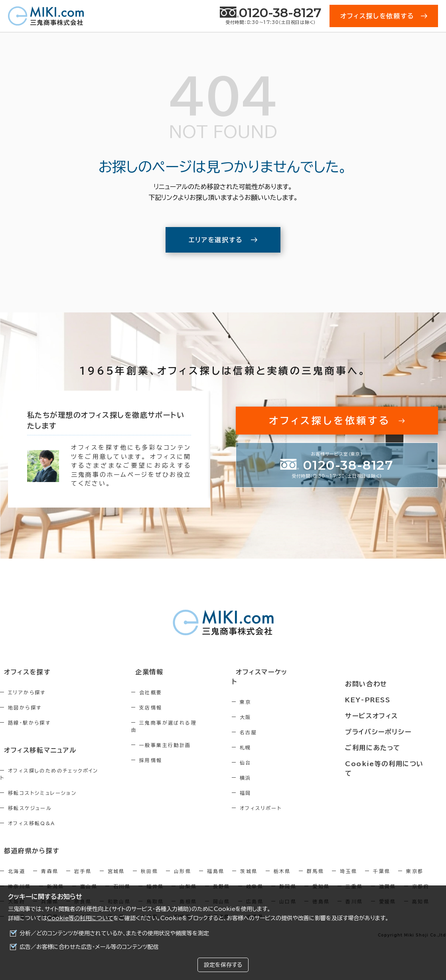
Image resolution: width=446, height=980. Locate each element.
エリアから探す (27, 693)
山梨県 (188, 877)
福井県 (155, 877)
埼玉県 (348, 862)
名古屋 (280, 723)
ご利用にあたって (390, 732)
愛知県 (321, 877)
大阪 (277, 708)
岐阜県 (255, 877)
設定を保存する (223, 965)
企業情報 (161, 673)
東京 (277, 693)
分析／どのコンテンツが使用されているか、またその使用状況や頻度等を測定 (114, 933)
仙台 (277, 753)
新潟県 (56, 877)
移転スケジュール (30, 800)
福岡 (277, 784)
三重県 (354, 877)
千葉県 (382, 862)
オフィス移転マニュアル (35, 750)
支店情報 (167, 708)
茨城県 (249, 862)
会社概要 (167, 693)
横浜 (277, 769)
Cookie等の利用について (80, 918)
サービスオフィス (389, 702)
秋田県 (149, 862)
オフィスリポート (293, 799)
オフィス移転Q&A (32, 815)
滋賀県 (388, 877)
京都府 (421, 877)
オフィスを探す (23, 673)
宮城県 (116, 862)
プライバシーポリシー (395, 717)
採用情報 (167, 753)
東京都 (415, 862)
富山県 (89, 877)
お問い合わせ (384, 673)
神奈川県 (20, 877)
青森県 (50, 862)
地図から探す (25, 708)
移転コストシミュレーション (42, 785)
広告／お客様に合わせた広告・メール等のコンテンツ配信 (89, 947)
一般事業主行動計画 (182, 738)
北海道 (17, 862)
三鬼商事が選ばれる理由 (187, 723)
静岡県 (288, 877)
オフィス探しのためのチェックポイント (55, 770)
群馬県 (315, 862)
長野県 (222, 877)
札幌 (277, 738)
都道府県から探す (27, 842)
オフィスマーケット (291, 673)
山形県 (183, 862)
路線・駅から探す (29, 723)
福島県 (216, 862)
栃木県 (282, 862)
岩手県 (83, 862)
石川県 (122, 877)
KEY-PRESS (386, 688)
